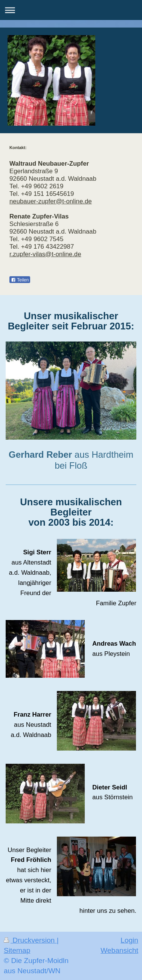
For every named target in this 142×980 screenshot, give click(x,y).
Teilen (20, 280)
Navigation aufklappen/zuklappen (71, 10)
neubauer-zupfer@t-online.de (51, 201)
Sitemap (17, 950)
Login (129, 940)
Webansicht (119, 950)
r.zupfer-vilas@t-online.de (45, 254)
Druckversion (30, 940)
